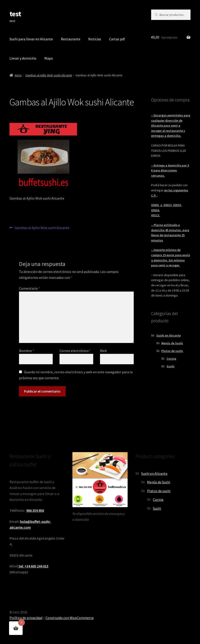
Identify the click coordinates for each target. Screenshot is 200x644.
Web (103, 351)
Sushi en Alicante (169, 335)
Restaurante (71, 39)
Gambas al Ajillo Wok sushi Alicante (49, 75)
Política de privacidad (26, 618)
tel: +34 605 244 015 (33, 566)
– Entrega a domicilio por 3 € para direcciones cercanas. (170, 170)
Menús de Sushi (172, 343)
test (15, 14)
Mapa (49, 58)
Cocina (171, 359)
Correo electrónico (75, 351)
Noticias (95, 39)
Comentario (30, 288)
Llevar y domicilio (23, 58)
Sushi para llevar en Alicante (31, 39)
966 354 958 (35, 510)
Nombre (27, 351)
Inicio (18, 75)
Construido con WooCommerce (70, 618)
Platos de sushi (172, 351)
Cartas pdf (117, 39)
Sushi (170, 366)
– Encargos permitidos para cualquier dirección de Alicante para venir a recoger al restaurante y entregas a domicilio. (171, 126)
